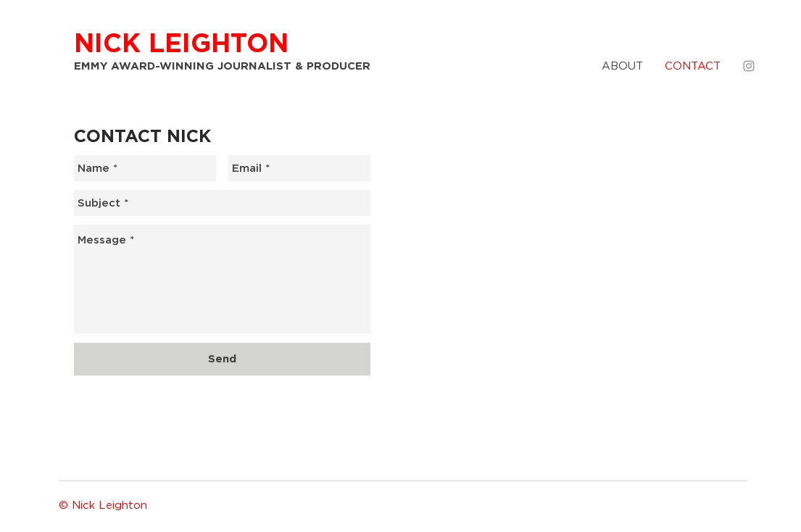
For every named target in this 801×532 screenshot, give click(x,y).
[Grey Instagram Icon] (749, 66)
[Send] (222, 359)
